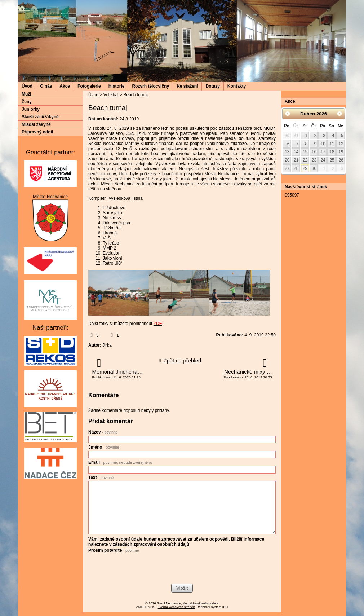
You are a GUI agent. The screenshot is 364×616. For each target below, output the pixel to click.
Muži (26, 94)
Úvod (27, 86)
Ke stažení (187, 86)
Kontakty (237, 86)
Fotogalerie (89, 86)
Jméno (104, 447)
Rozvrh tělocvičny (150, 86)
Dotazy (212, 86)
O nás (46, 86)
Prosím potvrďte (114, 550)
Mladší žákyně (36, 124)
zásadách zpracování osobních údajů (151, 544)
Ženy (27, 102)
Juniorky (31, 109)
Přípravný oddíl (37, 132)
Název (103, 432)
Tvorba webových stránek (176, 607)
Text (101, 478)
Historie (117, 86)
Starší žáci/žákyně (40, 117)
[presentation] (143, 569)
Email (120, 462)
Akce (65, 86)
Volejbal (111, 95)
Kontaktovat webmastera (201, 603)
